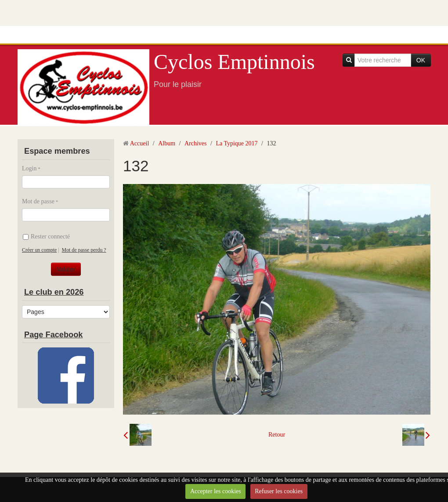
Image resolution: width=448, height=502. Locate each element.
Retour (277, 435)
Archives (196, 143)
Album (167, 143)
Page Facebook (53, 335)
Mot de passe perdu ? (84, 250)
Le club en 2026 (54, 292)
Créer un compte (39, 250)
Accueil (140, 143)
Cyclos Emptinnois (234, 62)
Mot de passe (38, 201)
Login (29, 168)
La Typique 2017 (237, 143)
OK (421, 60)
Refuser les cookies (279, 491)
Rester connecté (46, 237)
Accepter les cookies (216, 491)
